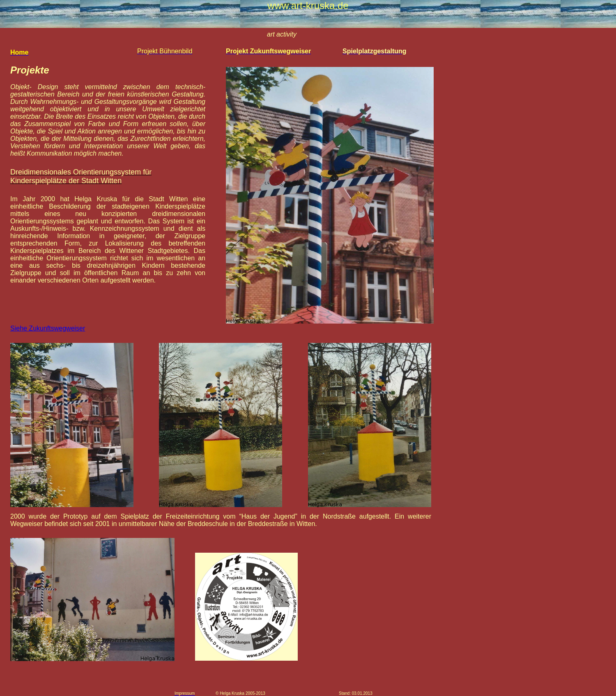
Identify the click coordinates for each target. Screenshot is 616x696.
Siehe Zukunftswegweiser (48, 328)
